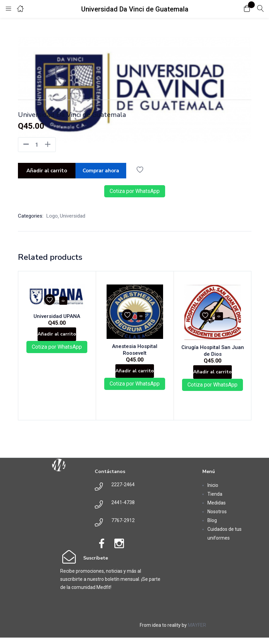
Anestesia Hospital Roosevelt (135, 346)
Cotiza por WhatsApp (135, 189)
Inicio (213, 492)
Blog (212, 527)
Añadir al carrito (47, 170)
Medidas (217, 509)
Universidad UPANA (57, 311)
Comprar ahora (103, 170)
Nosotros (217, 518)
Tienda (215, 500)
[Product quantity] (37, 145)
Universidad (73, 214)
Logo (52, 214)
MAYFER (197, 631)
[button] (247, 9)
